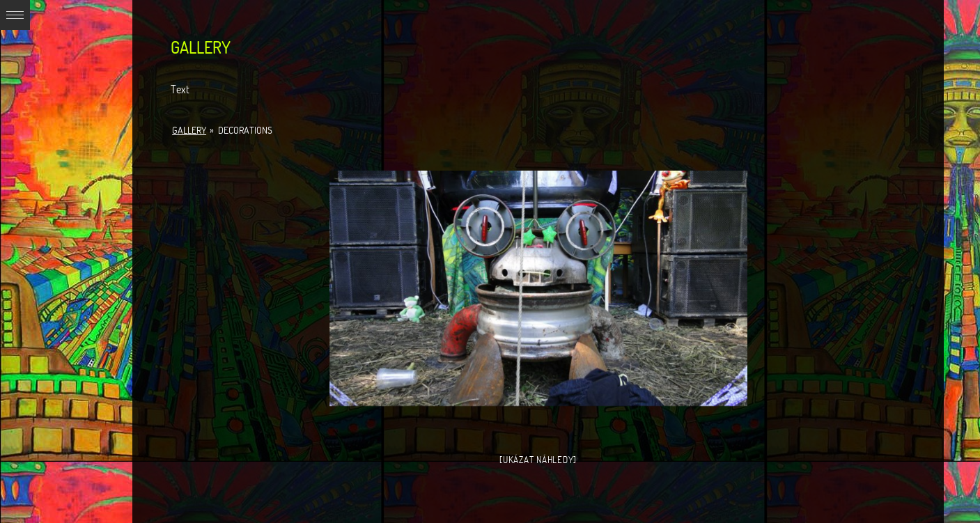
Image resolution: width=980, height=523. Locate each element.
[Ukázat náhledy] (538, 460)
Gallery (189, 130)
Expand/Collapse (15, 15)
